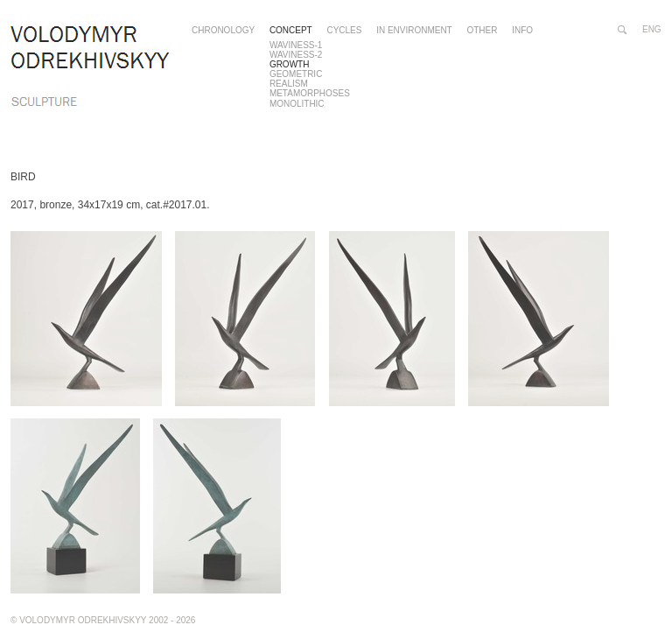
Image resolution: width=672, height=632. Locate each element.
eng (652, 29)
